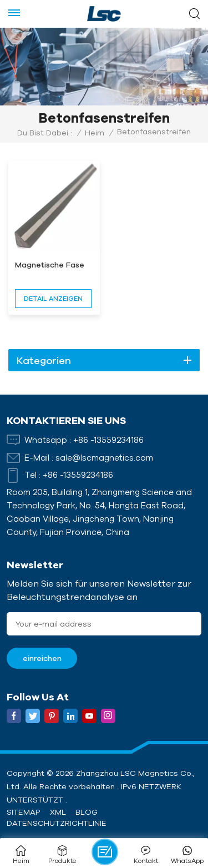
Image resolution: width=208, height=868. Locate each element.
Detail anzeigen (53, 298)
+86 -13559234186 (108, 440)
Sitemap (23, 812)
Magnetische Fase (50, 265)
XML (58, 812)
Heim (95, 133)
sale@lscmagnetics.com (104, 458)
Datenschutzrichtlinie (57, 823)
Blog (87, 812)
